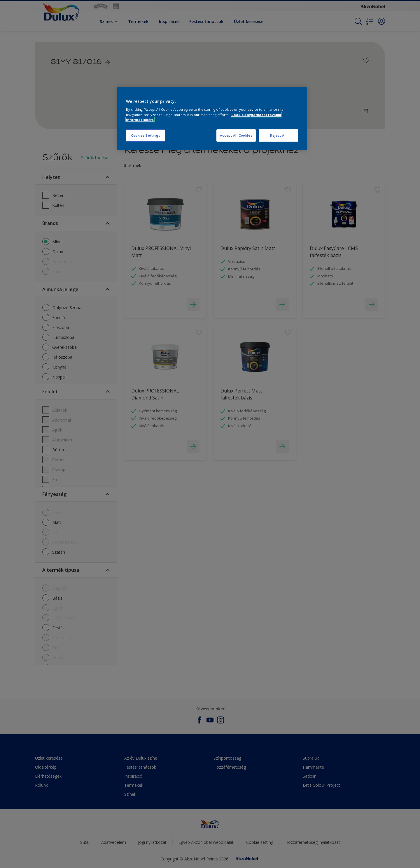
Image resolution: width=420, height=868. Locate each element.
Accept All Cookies (236, 135)
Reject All (278, 135)
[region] (212, 118)
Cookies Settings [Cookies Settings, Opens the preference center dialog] (146, 135)
